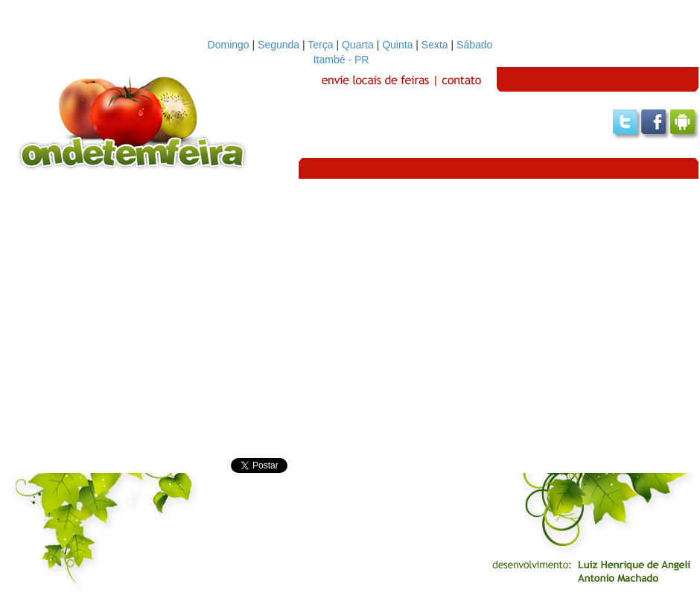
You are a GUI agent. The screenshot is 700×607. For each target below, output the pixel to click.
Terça (320, 45)
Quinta (397, 45)
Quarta (358, 45)
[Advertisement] (140, 318)
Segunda (279, 45)
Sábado (474, 45)
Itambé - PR (350, 60)
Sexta (435, 45)
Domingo (229, 45)
